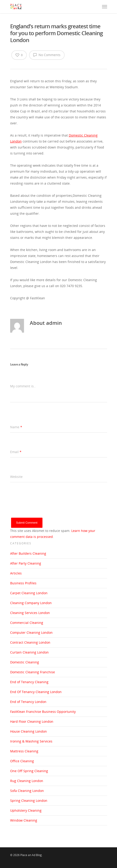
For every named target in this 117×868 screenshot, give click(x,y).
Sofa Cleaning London (27, 791)
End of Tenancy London (28, 702)
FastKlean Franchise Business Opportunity (43, 712)
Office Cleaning (22, 761)
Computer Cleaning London (31, 632)
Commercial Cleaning (27, 623)
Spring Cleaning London (29, 801)
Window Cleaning (24, 820)
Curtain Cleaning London (29, 652)
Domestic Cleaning (25, 662)
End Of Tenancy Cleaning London (36, 692)
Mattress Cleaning (24, 751)
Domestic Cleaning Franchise (33, 672)
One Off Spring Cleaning (29, 771)
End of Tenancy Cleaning (29, 682)
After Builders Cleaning (28, 553)
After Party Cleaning (26, 563)
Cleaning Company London (31, 603)
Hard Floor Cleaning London (32, 721)
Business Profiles (23, 583)
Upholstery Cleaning (26, 810)
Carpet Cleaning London (29, 593)
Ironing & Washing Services (31, 741)
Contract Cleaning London (30, 642)
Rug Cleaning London (27, 781)
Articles (16, 573)
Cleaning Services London (30, 613)
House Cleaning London (28, 731)
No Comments (47, 55)
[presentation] (45, 509)
